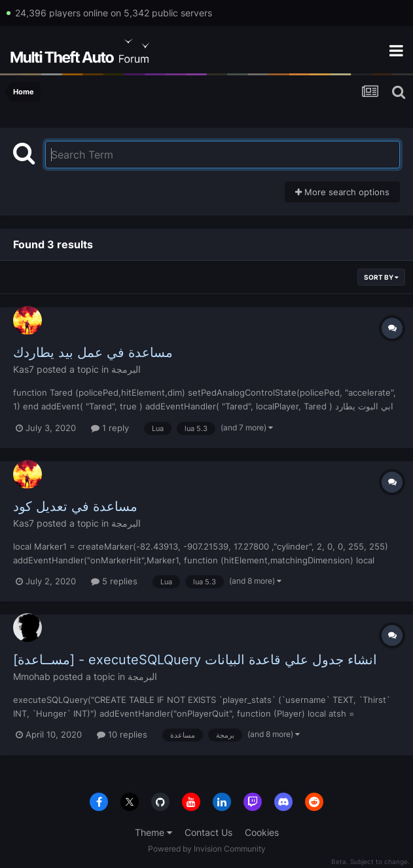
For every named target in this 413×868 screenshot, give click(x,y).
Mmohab (32, 676)
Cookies (262, 832)
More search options (342, 192)
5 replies (114, 581)
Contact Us (208, 832)
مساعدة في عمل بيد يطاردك (93, 352)
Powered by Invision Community (207, 849)
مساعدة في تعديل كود (75, 506)
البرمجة (126, 369)
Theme (153, 832)
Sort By (381, 277)
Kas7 (24, 369)
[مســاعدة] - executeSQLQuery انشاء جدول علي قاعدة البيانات (195, 660)
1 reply (110, 428)
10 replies (122, 734)
